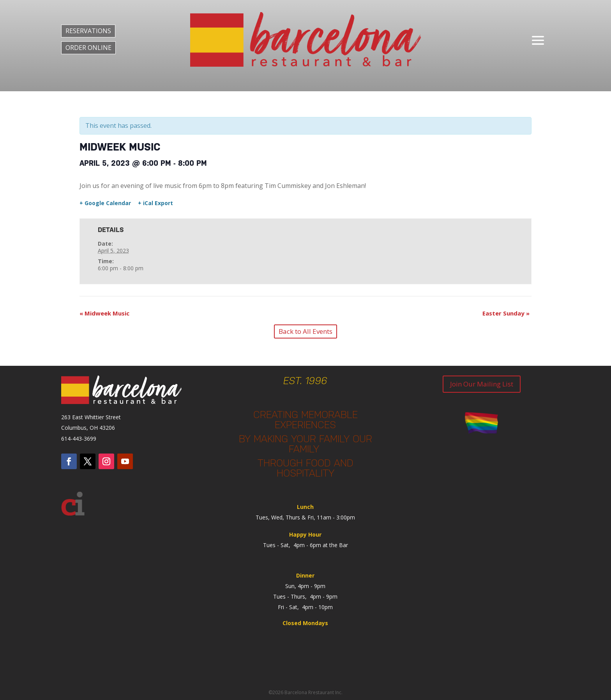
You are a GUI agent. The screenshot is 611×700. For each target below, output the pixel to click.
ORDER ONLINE (88, 48)
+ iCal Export (155, 203)
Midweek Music (104, 313)
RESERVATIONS (88, 31)
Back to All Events (305, 331)
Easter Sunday (506, 313)
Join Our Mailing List (482, 384)
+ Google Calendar (105, 203)
